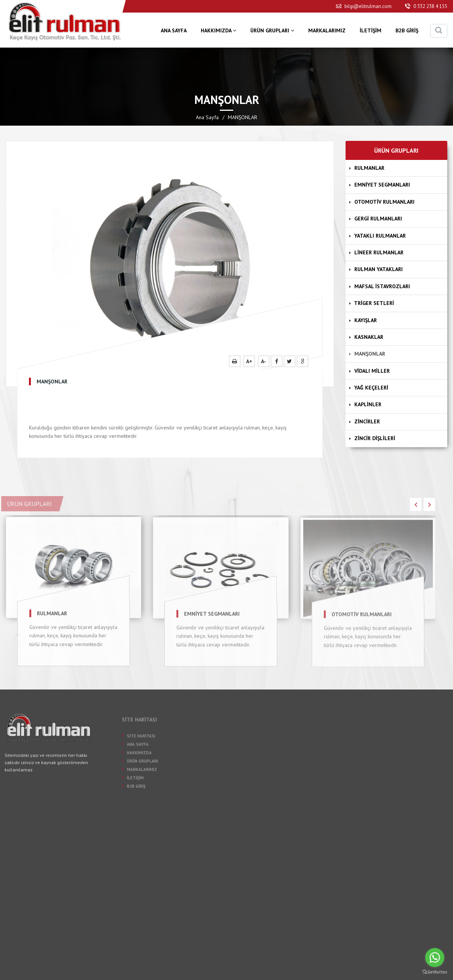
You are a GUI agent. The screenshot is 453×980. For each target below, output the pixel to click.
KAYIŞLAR (364, 320)
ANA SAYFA (174, 30)
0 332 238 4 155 (426, 6)
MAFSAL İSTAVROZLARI (380, 286)
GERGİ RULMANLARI (376, 219)
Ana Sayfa (207, 117)
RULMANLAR (368, 168)
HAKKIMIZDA (218, 30)
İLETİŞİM (371, 30)
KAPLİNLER (366, 404)
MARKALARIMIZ (327, 30)
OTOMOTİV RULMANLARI (383, 202)
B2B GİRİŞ (407, 30)
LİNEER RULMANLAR (377, 252)
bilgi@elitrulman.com (364, 6)
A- (263, 361)
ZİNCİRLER (365, 421)
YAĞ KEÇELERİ (370, 388)
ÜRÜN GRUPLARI (272, 30)
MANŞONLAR (368, 354)
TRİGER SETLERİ (372, 303)
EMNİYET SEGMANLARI (380, 185)
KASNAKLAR (367, 337)
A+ (249, 361)
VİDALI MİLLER (370, 371)
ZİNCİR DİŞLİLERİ (373, 438)
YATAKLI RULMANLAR (378, 236)
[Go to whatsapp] (435, 958)
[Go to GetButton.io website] (435, 972)
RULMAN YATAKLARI (377, 269)
